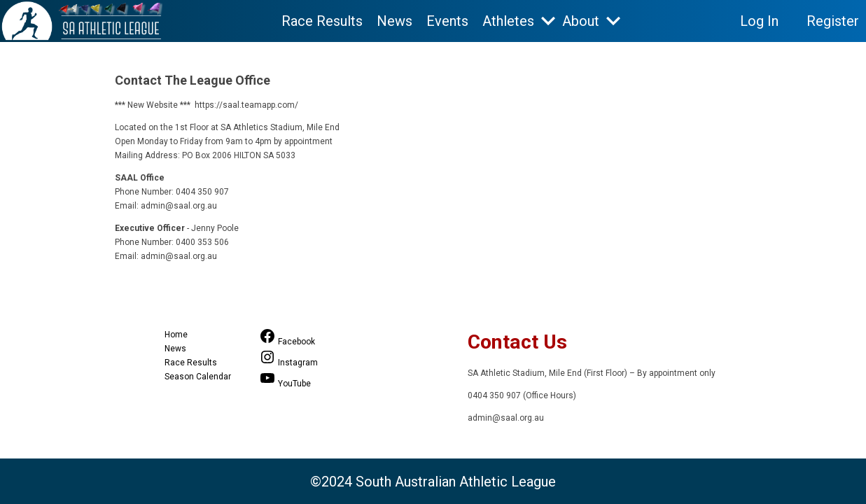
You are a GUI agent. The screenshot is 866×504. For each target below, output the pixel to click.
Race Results (322, 21)
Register (833, 21)
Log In (759, 21)
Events (447, 21)
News (394, 21)
